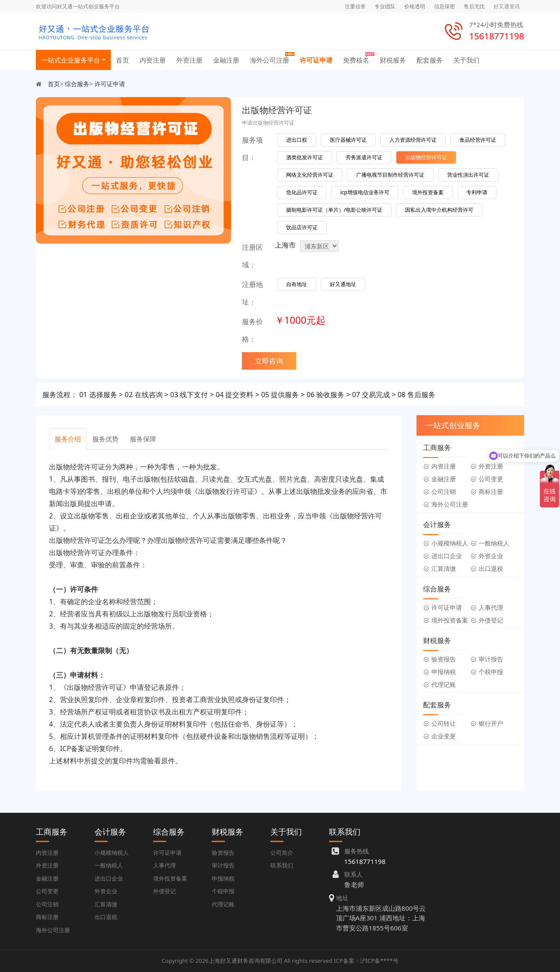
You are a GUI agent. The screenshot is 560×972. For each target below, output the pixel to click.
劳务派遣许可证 (364, 157)
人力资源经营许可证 (413, 140)
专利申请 (477, 192)
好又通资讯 (507, 6)
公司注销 (439, 491)
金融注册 (226, 60)
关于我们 (466, 60)
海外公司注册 (269, 60)
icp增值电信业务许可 (365, 192)
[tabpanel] (219, 614)
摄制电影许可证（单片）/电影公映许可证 (334, 210)
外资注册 (189, 60)
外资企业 (487, 556)
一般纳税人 (490, 543)
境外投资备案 (428, 192)
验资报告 (439, 659)
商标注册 (487, 491)
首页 (122, 60)
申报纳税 (439, 672)
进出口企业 (443, 556)
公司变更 (487, 479)
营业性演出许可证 (468, 175)
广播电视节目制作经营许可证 (390, 175)
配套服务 (430, 60)
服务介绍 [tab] (68, 439)
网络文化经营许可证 (310, 175)
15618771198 (365, 861)
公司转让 (439, 723)
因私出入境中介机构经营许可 (439, 210)
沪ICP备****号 (379, 961)
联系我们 (282, 865)
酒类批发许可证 (304, 157)
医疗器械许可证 (348, 140)
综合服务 (77, 84)
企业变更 (439, 736)
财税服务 (393, 60)
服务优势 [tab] (105, 439)
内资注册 (153, 60)
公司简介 (282, 853)
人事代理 (487, 607)
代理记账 (439, 684)
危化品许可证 (302, 192)
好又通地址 (343, 284)
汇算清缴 (439, 568)
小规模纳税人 (446, 543)
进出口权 (297, 140)
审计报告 (487, 659)
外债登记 (487, 620)
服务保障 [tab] (143, 439)
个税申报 (487, 672)
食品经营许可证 (478, 140)
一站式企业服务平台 (71, 60)
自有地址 (297, 284)
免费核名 (356, 60)
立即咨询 (269, 361)
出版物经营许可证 (426, 157)
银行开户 (487, 723)
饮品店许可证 (302, 227)
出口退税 (487, 568)
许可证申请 (316, 60)
